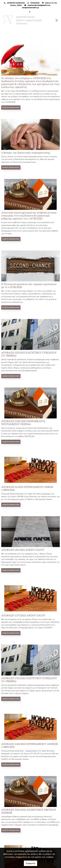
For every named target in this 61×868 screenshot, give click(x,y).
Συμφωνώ (30, 863)
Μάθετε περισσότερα (11, 108)
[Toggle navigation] (45, 20)
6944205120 (35, 3)
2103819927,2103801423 (16, 3)
